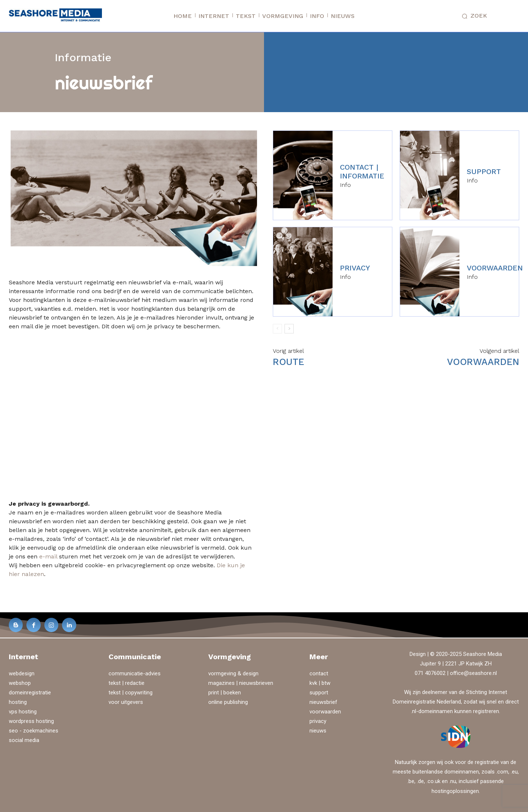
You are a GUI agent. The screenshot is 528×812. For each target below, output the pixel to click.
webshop (20, 683)
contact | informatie (362, 171)
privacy (355, 268)
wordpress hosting (31, 721)
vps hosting (23, 712)
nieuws (318, 731)
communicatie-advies (135, 673)
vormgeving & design (233, 673)
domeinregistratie (30, 693)
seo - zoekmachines (34, 731)
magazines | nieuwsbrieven (241, 683)
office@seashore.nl (473, 673)
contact (319, 673)
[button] (473, 16)
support (484, 171)
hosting (18, 702)
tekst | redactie (126, 683)
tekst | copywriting (131, 693)
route (289, 362)
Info (345, 185)
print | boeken (225, 693)
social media (24, 740)
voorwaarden (495, 268)
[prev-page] (277, 329)
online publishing (228, 702)
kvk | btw (320, 683)
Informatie (83, 57)
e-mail (48, 556)
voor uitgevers (126, 702)
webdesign (22, 673)
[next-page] (289, 329)
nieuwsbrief (323, 702)
